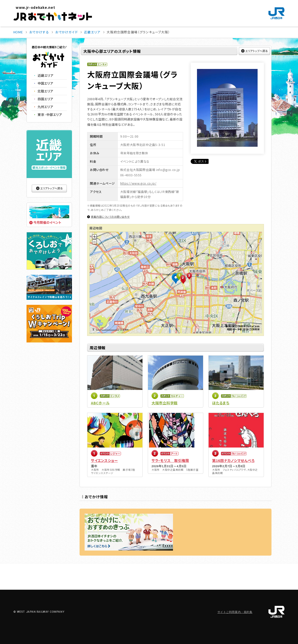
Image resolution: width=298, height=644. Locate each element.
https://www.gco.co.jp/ (138, 183)
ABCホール (100, 403)
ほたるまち (221, 403)
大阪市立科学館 (165, 403)
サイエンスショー (104, 460)
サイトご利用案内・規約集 (235, 612)
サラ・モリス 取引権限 (170, 460)
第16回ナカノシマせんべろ (233, 460)
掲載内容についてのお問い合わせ (110, 217)
